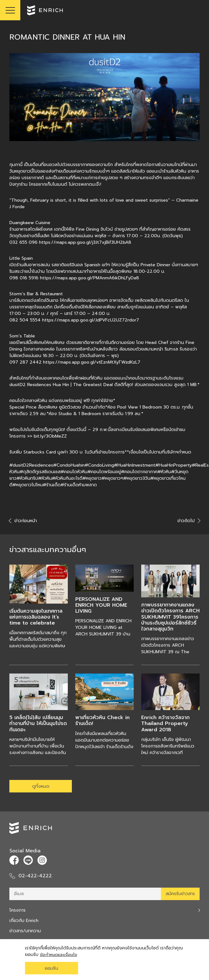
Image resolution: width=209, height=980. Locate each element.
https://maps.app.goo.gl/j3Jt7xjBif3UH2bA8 (85, 242)
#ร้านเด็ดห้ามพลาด (79, 485)
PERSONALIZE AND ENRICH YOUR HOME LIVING (101, 605)
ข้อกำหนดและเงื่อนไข (60, 955)
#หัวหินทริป (27, 478)
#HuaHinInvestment (135, 465)
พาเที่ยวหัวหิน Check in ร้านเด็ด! (102, 720)
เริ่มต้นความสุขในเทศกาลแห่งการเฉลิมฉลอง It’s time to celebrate (36, 617)
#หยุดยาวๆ (112, 478)
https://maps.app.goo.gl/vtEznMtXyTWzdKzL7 (92, 362)
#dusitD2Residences (31, 465)
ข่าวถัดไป (189, 521)
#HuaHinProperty (174, 465)
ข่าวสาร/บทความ (25, 931)
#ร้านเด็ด (52, 485)
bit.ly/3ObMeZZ (50, 436)
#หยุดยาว (92, 478)
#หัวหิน (164, 472)
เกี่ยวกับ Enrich (24, 921)
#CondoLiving (99, 465)
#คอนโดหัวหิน (74, 472)
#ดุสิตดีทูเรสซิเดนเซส (40, 472)
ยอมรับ (51, 968)
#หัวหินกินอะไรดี (67, 478)
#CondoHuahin (69, 465)
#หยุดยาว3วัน (137, 478)
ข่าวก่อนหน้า (23, 521)
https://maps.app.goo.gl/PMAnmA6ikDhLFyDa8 (90, 278)
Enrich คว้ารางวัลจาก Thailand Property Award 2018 (165, 723)
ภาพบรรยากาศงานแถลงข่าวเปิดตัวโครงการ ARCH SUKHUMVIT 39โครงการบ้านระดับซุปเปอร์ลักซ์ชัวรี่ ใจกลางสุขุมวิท (170, 617)
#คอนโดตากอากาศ (139, 472)
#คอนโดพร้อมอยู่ (104, 472)
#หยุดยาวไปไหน (28, 485)
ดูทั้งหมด (41, 786)
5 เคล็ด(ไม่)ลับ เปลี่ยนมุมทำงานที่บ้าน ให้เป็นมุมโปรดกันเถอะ (38, 723)
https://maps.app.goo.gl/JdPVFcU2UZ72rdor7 (91, 320)
